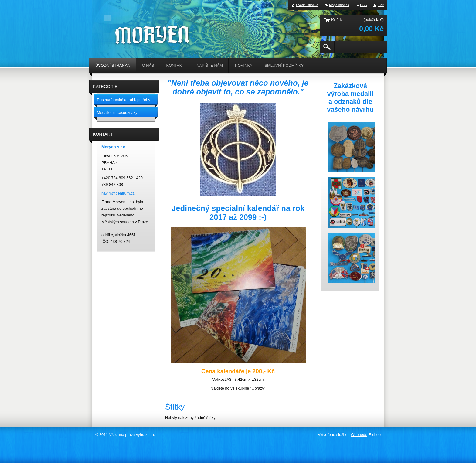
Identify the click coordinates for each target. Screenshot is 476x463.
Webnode (359, 435)
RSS (363, 5)
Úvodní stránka (307, 5)
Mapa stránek (339, 5)
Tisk (381, 5)
